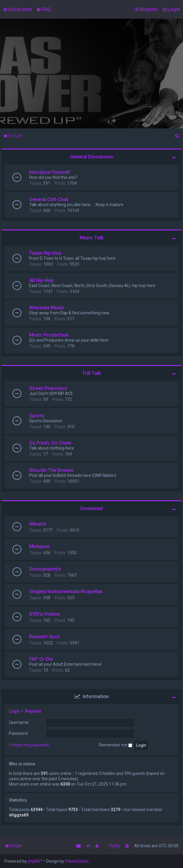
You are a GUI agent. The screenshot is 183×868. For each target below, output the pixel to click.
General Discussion (91, 157)
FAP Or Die (41, 659)
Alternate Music (47, 308)
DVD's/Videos (45, 614)
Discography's (45, 569)
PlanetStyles (77, 861)
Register (33, 711)
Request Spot (44, 636)
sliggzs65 (19, 815)
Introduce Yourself (50, 172)
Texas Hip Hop (45, 253)
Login (14, 711)
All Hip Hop (41, 280)
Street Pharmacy (48, 388)
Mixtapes (39, 546)
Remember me (116, 745)
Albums (38, 524)
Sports (37, 415)
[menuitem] (44, 9)
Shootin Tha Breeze (51, 470)
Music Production (49, 335)
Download (92, 508)
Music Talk (92, 238)
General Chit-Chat (49, 199)
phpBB (34, 861)
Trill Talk (91, 373)
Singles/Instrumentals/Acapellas (66, 591)
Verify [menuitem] (114, 846)
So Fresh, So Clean (50, 443)
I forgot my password (29, 745)
